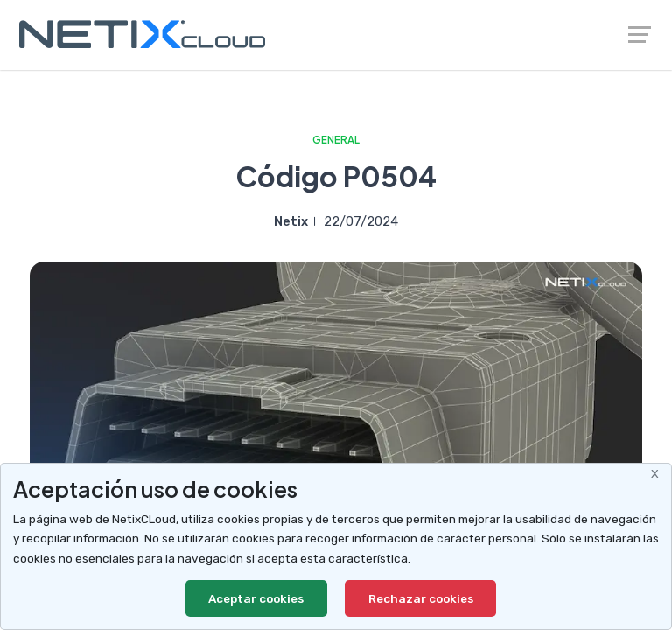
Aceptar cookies (256, 598)
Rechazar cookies (421, 598)
